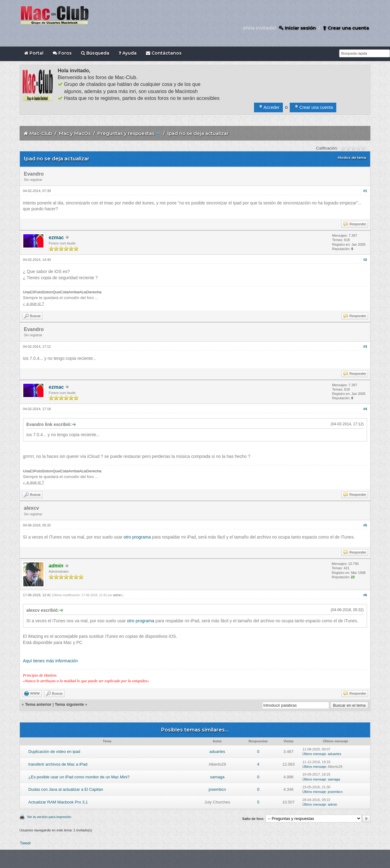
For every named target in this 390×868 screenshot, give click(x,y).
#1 (365, 191)
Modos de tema (352, 158)
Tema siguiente (70, 704)
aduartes (217, 752)
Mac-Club (41, 133)
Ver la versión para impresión (49, 817)
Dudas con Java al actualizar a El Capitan (66, 789)
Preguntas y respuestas (126, 133)
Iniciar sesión (297, 28)
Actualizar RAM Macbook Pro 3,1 (58, 802)
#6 (365, 595)
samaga (217, 777)
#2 (365, 260)
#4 (365, 409)
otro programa (137, 537)
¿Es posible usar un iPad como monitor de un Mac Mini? (79, 777)
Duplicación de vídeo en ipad (54, 752)
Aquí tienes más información (50, 661)
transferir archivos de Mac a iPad (58, 764)
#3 (365, 347)
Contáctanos (164, 53)
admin (117, 595)
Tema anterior (38, 704)
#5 (365, 525)
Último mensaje (314, 754)
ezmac (56, 237)
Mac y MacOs (75, 133)
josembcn (217, 789)
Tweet (25, 843)
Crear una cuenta (346, 28)
